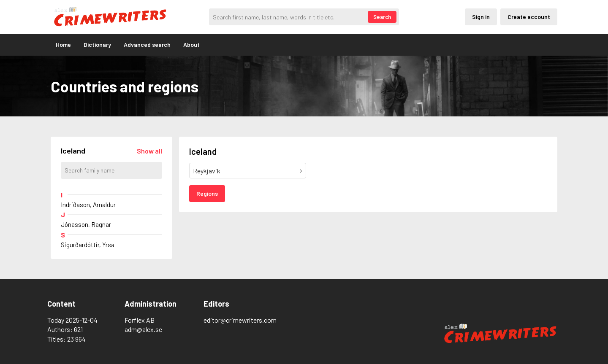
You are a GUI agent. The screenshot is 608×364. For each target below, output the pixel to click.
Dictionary (97, 44)
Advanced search (147, 44)
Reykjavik (207, 171)
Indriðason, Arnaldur (88, 205)
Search (382, 17)
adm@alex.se (143, 329)
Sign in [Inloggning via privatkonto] (481, 17)
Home (63, 44)
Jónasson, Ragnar (86, 224)
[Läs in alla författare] (149, 151)
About (191, 44)
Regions (207, 193)
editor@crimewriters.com (240, 320)
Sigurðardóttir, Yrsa (88, 245)
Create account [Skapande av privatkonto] (529, 17)
